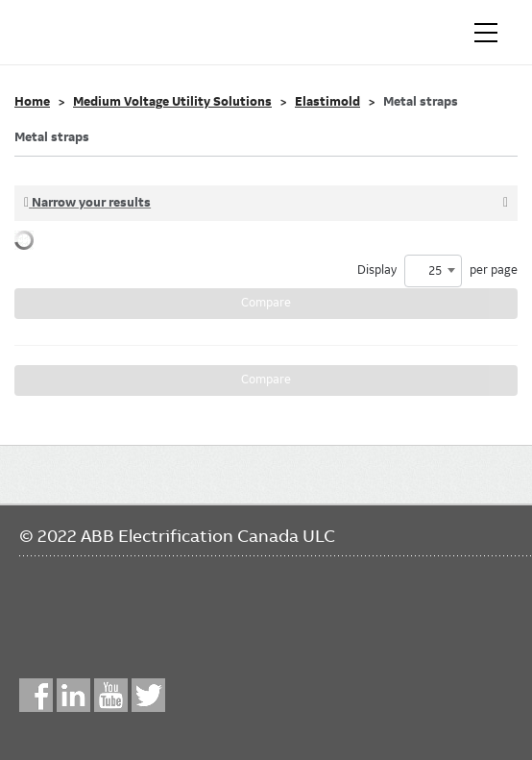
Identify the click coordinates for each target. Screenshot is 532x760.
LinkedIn (73, 695)
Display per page (437, 271)
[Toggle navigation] (486, 33)
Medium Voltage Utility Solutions (172, 102)
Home (32, 102)
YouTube (111, 695)
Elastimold (327, 102)
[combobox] (433, 271)
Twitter (148, 695)
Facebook (36, 695)
